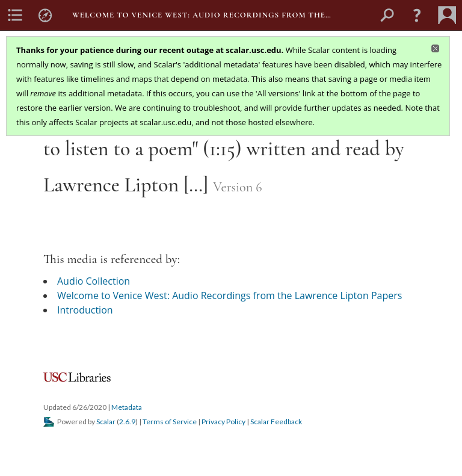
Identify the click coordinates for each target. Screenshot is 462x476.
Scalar (106, 422)
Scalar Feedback (276, 422)
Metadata (127, 407)
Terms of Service (170, 422)
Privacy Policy (223, 422)
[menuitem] (15, 15)
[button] (417, 15)
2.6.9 (127, 422)
